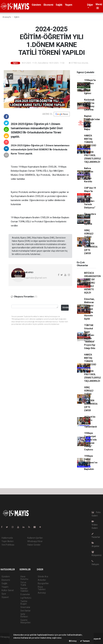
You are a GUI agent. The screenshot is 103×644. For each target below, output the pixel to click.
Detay (73, 641)
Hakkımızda (7, 538)
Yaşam (69, 5)
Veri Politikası (8, 545)
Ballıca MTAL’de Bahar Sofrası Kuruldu (89, 175)
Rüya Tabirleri (42, 588)
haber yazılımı (7, 640)
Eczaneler (25, 594)
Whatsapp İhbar (35, 541)
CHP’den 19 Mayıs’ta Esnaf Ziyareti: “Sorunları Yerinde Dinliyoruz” (90, 198)
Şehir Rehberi (24, 615)
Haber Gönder (34, 545)
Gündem (36, 5)
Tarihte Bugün (24, 603)
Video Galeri (95, 525)
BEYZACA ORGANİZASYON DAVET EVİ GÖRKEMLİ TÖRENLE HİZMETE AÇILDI (92, 283)
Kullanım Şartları (35, 538)
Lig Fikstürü (26, 598)
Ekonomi (48, 5)
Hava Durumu (24, 578)
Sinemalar (25, 607)
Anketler (42, 580)
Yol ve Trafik (23, 584)
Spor (4, 594)
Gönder (66, 307)
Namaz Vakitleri (24, 590)
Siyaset (5, 597)
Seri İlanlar (26, 611)
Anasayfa (7, 17)
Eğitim (17, 17)
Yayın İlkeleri (7, 541)
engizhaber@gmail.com (35, 278)
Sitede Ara (43, 577)
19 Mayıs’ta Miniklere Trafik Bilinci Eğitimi (90, 87)
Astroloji (42, 593)
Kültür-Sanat (8, 590)
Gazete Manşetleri (26, 621)
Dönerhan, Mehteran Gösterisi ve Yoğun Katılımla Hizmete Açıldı (89, 309)
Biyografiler (43, 583)
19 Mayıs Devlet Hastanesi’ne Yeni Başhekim (91, 463)
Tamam (85, 641)
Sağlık (59, 5)
